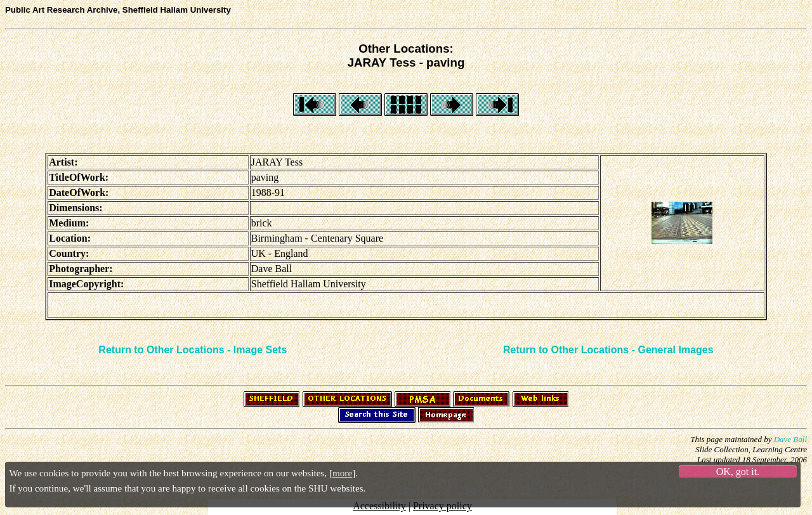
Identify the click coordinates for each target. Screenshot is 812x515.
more (342, 473)
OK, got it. (738, 472)
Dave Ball (790, 439)
